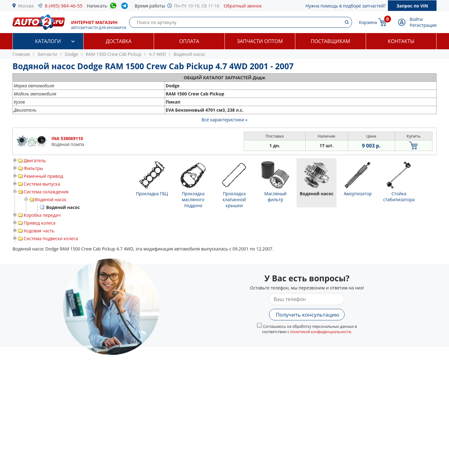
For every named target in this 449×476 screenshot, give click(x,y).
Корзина (368, 22)
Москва (26, 6)
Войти (416, 19)
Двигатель (35, 160)
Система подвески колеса (51, 238)
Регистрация (423, 25)
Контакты (401, 41)
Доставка (119, 41)
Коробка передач (42, 215)
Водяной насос (51, 199)
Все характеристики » (225, 120)
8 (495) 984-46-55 (64, 6)
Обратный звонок (243, 6)
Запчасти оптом (260, 41)
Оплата (189, 41)
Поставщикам (331, 41)
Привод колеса (40, 223)
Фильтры (33, 168)
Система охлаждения (46, 192)
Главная (21, 54)
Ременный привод (43, 176)
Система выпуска (42, 184)
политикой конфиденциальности (321, 332)
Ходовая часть (39, 231)
